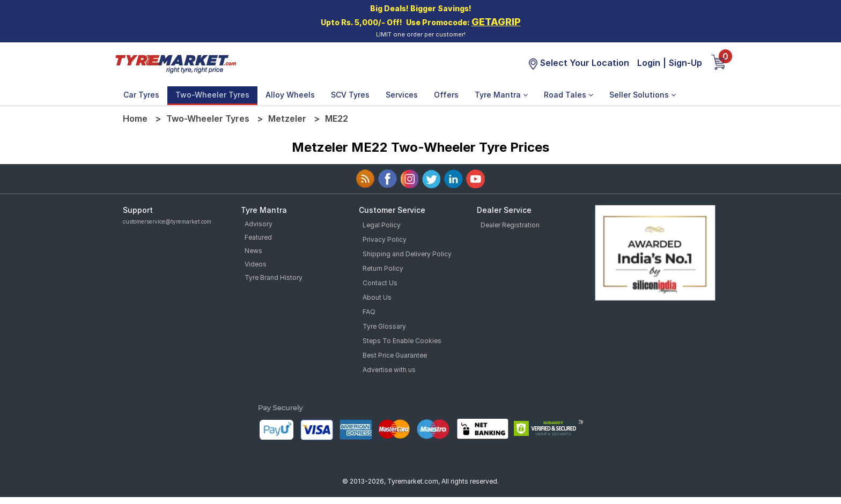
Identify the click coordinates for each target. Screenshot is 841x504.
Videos (256, 264)
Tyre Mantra (501, 95)
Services (402, 95)
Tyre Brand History (274, 277)
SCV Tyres (350, 95)
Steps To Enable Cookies (402, 341)
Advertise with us (389, 370)
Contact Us (380, 283)
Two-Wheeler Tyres (212, 95)
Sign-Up (685, 63)
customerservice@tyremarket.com (167, 221)
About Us (377, 297)
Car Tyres (141, 95)
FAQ (369, 312)
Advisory (259, 224)
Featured (258, 237)
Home (135, 118)
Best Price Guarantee (395, 355)
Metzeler (287, 118)
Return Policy (383, 268)
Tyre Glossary (384, 326)
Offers (446, 95)
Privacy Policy (385, 239)
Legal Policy (382, 225)
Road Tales (569, 95)
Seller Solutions (643, 95)
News (253, 251)
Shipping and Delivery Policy (407, 254)
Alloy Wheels (290, 95)
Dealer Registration (510, 225)
